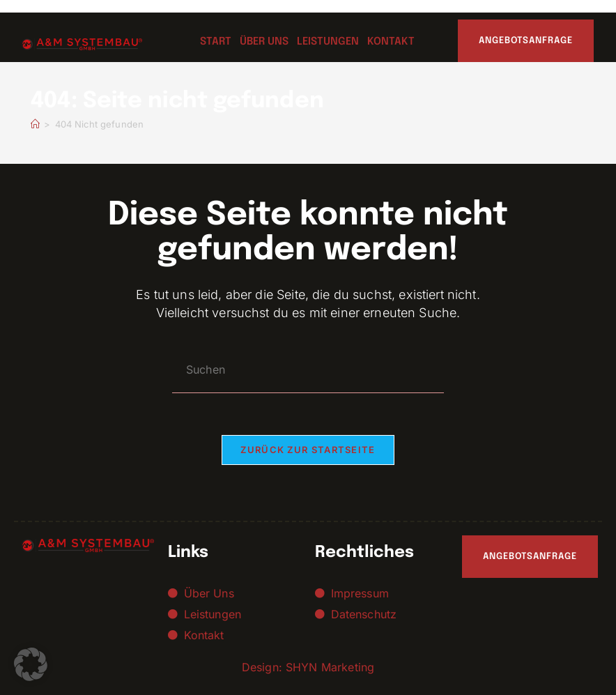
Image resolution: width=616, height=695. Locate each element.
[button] (31, 664)
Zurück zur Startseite (308, 450)
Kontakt (391, 42)
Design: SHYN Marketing (308, 667)
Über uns (264, 42)
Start (216, 42)
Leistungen (328, 42)
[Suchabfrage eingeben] (308, 370)
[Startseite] (35, 124)
